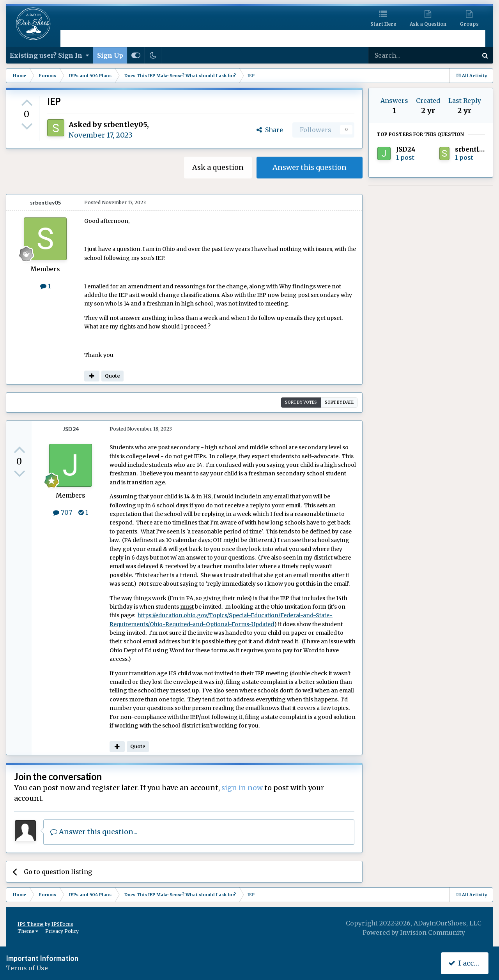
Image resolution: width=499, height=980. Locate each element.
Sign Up (110, 55)
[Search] (402, 55)
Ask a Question (428, 24)
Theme (28, 931)
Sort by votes (301, 402)
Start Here (383, 24)
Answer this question (310, 167)
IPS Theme (31, 924)
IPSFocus (62, 924)
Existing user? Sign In (49, 55)
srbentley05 (125, 124)
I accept (466, 963)
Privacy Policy (62, 931)
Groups (469, 24)
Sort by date (339, 402)
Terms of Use (27, 968)
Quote (112, 376)
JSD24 (71, 429)
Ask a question (218, 167)
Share (270, 130)
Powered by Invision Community (414, 932)
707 (63, 512)
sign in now (242, 788)
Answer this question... (94, 832)
